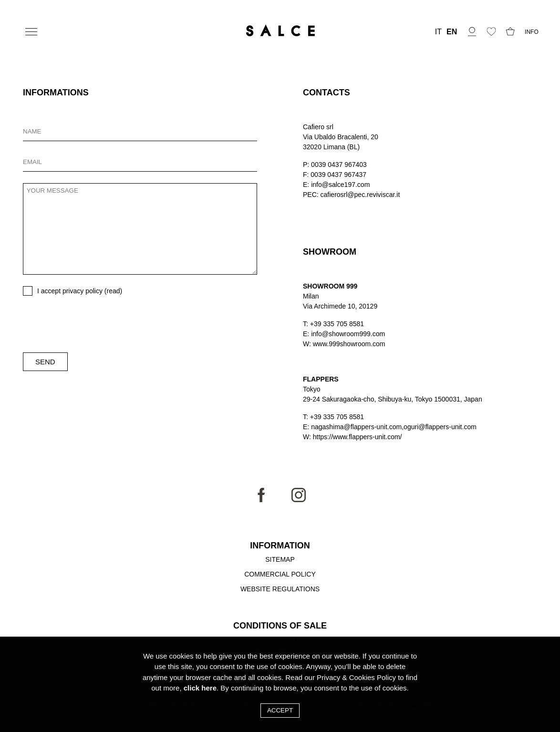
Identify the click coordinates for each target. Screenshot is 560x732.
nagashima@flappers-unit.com (356, 427)
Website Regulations (280, 589)
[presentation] (95, 324)
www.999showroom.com (349, 344)
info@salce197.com (340, 185)
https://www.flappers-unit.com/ (358, 437)
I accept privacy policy (80, 291)
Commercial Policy (280, 574)
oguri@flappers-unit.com (440, 427)
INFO (532, 32)
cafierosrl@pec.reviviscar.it (360, 195)
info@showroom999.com (348, 334)
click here (200, 688)
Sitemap (280, 559)
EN (452, 32)
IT (438, 32)
